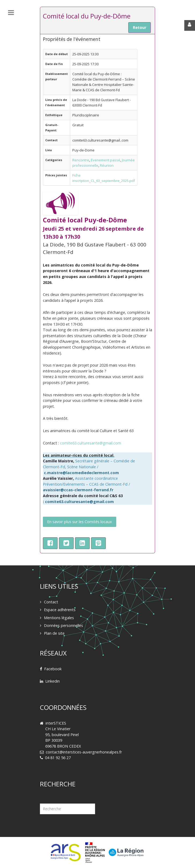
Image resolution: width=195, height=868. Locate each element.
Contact (51, 602)
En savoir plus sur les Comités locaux (80, 522)
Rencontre (81, 160)
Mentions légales (59, 618)
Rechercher (40, 797)
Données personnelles (63, 625)
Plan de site (54, 633)
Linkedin (52, 681)
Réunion (107, 165)
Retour (140, 27)
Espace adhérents (60, 610)
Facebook (53, 669)
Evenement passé (106, 160)
